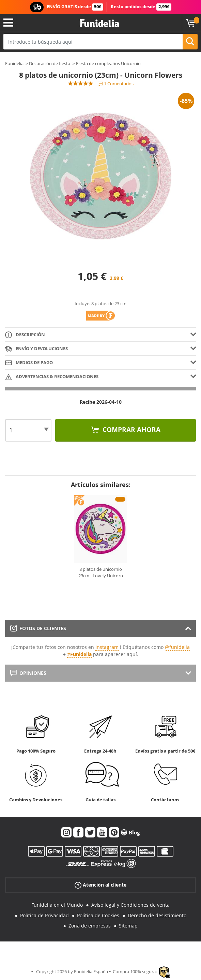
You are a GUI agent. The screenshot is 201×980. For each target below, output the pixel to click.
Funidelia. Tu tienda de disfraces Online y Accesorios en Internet (99, 23)
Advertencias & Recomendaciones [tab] (52, 377)
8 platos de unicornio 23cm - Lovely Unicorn (101, 573)
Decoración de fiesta (50, 63)
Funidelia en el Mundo (57, 905)
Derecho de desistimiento (157, 915)
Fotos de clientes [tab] (38, 628)
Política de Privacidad (44, 915)
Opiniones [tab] (28, 673)
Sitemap (128, 926)
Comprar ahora (131, 430)
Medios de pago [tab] (29, 363)
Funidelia (14, 63)
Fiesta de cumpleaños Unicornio (108, 63)
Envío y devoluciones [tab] (36, 349)
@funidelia (177, 647)
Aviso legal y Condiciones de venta (130, 905)
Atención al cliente (100, 885)
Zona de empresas (90, 926)
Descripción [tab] (25, 335)
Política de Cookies (98, 915)
